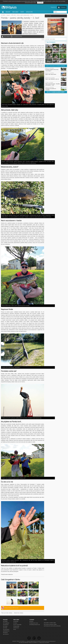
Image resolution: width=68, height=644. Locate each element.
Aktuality (16, 621)
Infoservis (6, 634)
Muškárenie (7, 631)
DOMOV (4, 15)
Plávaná (6, 633)
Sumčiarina (7, 629)
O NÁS (45, 620)
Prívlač (6, 628)
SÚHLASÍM (40, 3)
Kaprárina (6, 625)
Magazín (8, 15)
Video (16, 623)
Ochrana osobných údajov (51, 624)
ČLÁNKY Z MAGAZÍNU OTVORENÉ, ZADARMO (55, 66)
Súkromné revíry (34, 623)
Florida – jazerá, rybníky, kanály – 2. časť (25, 15)
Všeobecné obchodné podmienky (53, 626)
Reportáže (17, 626)
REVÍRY (22, 12)
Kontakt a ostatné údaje (50, 623)
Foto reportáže (18, 625)
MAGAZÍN (8, 12)
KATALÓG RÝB (29, 12)
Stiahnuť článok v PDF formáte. (12, 608)
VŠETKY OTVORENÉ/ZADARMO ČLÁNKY (56, 92)
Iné (15, 629)
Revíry (32, 621)
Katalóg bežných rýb (35, 625)
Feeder (6, 626)
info (43, 39)
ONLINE (6, 621)
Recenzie (17, 628)
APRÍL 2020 (13, 15)
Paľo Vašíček (7, 36)
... (35, 12)
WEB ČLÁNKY (15, 12)
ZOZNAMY (32, 620)
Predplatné (7, 623)
